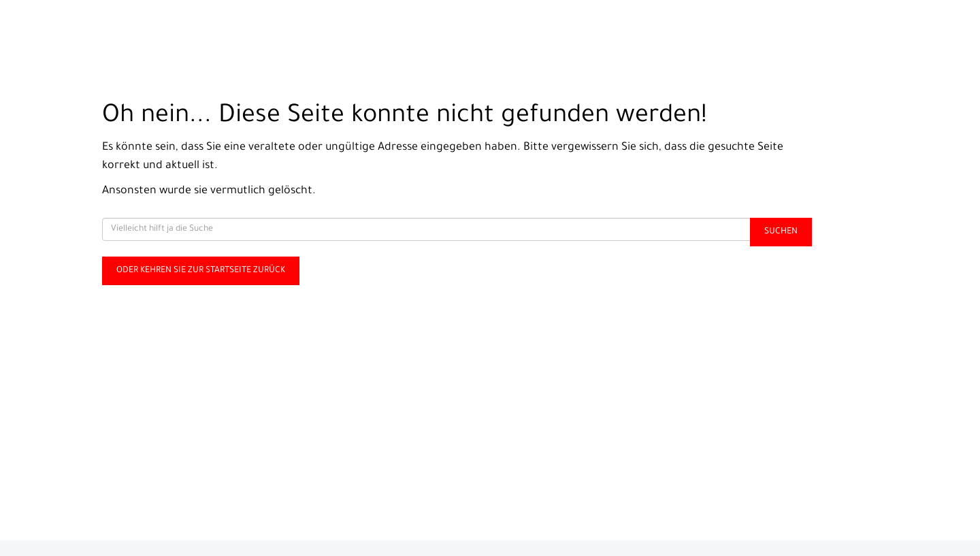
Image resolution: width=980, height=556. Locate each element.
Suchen (781, 232)
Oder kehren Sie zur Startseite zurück (201, 271)
